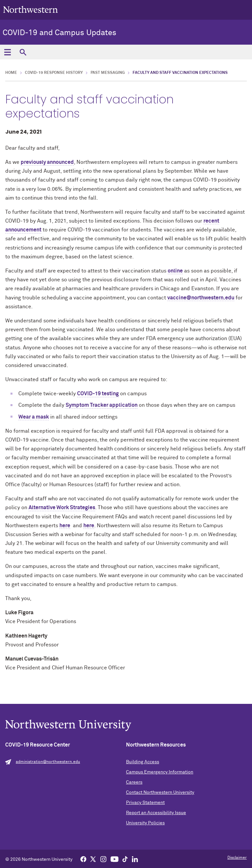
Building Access (143, 762)
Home (11, 73)
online (175, 271)
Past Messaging (108, 73)
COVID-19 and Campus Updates (60, 33)
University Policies (145, 823)
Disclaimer (237, 858)
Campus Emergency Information (160, 772)
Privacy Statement (145, 803)
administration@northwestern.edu (48, 762)
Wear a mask (34, 417)
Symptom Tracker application (102, 405)
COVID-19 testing (98, 394)
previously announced (47, 162)
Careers (134, 782)
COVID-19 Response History (54, 73)
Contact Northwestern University (160, 792)
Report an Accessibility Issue (156, 813)
